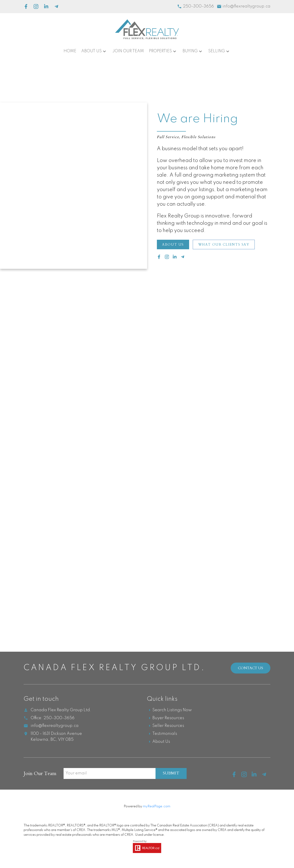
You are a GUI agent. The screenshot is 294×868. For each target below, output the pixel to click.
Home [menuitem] (70, 51)
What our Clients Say (225, 245)
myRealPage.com (157, 807)
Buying (190, 51)
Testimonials (165, 734)
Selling (217, 51)
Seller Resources (168, 726)
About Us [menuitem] (91, 51)
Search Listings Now (172, 710)
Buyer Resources (168, 718)
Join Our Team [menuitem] (128, 51)
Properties (160, 51)
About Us (173, 245)
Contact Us (251, 668)
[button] (173, 245)
